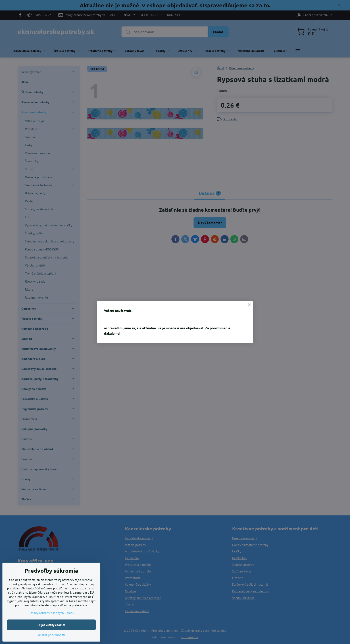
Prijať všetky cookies (51, 634)
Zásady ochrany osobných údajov (51, 622)
